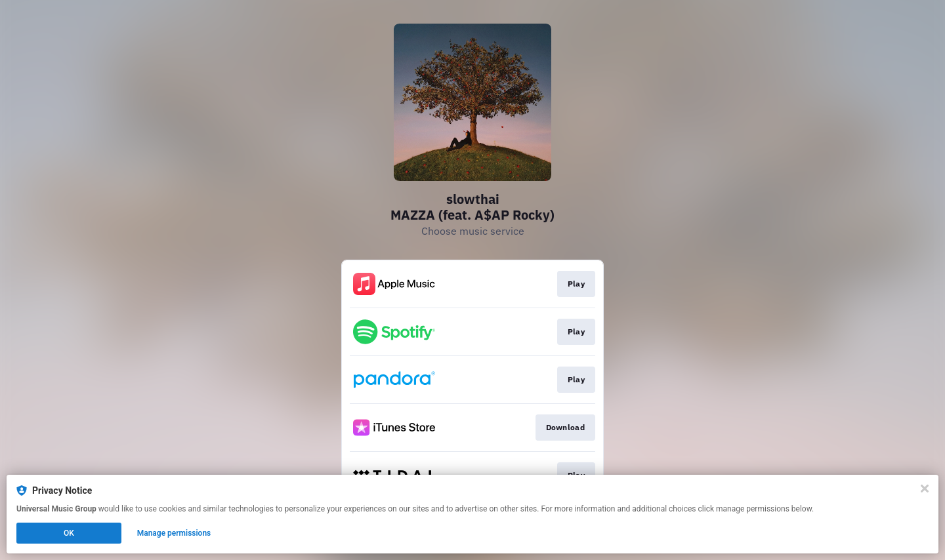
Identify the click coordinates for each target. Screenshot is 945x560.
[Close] (925, 489)
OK (69, 533)
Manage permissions (174, 533)
